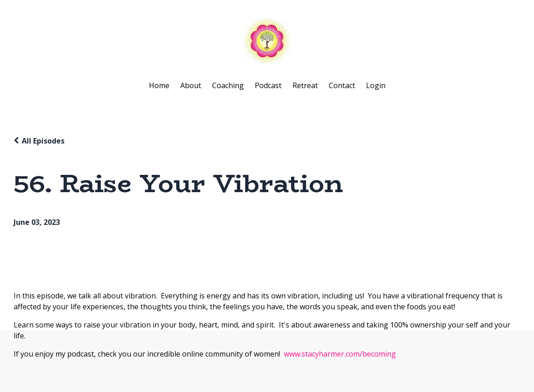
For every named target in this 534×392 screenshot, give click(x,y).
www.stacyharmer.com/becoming (340, 354)
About (191, 85)
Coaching (228, 85)
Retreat (305, 85)
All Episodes (43, 141)
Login (376, 85)
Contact (342, 85)
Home (159, 85)
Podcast (268, 85)
